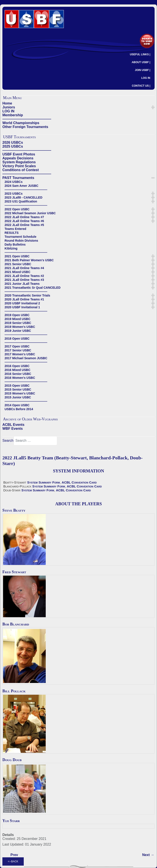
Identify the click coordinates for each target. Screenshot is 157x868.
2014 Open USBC (17, 405)
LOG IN (146, 78)
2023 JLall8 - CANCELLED (24, 197)
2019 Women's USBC (20, 327)
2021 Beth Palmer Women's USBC (29, 260)
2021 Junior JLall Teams (22, 284)
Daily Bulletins (15, 244)
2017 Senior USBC (18, 350)
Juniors (9, 107)
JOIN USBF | (143, 70)
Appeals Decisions (18, 158)
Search (8, 441)
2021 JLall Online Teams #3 (24, 280)
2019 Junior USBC (18, 331)
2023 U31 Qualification (21, 201)
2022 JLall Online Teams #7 (24, 217)
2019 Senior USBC (18, 323)
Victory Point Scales (19, 166)
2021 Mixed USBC (17, 272)
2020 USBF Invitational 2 (22, 303)
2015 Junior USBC (18, 397)
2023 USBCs (14, 194)
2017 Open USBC (17, 346)
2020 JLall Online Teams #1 (24, 299)
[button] (153, 107)
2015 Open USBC (17, 386)
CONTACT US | (141, 86)
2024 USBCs (14, 182)
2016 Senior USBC (18, 374)
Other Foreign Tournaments (25, 127)
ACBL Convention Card (79, 482)
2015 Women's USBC (20, 393)
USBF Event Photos (19, 154)
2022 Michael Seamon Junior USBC (30, 213)
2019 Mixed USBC (17, 319)
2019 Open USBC (17, 315)
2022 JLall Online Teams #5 (24, 225)
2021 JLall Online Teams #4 (24, 268)
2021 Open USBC (17, 256)
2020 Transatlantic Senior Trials (27, 295)
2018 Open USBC (17, 339)
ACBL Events (13, 425)
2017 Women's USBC (20, 354)
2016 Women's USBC (20, 378)
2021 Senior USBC (18, 264)
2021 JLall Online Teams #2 (24, 276)
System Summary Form (44, 482)
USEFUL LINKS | (140, 54)
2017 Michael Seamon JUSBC (26, 358)
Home (7, 103)
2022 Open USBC (17, 209)
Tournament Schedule (20, 237)
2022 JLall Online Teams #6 (24, 221)
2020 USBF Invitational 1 (22, 307)
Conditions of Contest (21, 170)
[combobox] (35, 441)
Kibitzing (11, 248)
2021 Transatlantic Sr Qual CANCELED (33, 288)
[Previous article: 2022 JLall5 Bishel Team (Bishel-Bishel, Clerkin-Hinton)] (14, 855)
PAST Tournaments (18, 178)
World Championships (21, 123)
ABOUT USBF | (141, 62)
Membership (13, 115)
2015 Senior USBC (18, 389)
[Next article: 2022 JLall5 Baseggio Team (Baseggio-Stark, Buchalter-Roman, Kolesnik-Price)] (148, 855)
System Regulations (19, 162)
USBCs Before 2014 (19, 409)
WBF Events (13, 429)
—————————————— (27, 119)
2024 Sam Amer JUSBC (21, 186)
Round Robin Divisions (21, 241)
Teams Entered (15, 229)
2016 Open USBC (17, 366)
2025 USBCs (13, 146)
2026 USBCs (13, 142)
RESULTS (12, 233)
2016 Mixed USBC (17, 370)
